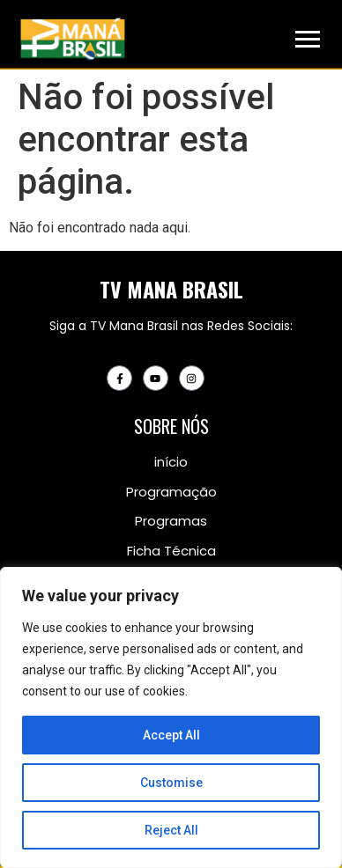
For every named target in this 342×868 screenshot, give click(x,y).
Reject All (171, 830)
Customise (171, 783)
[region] (171, 717)
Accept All (171, 735)
